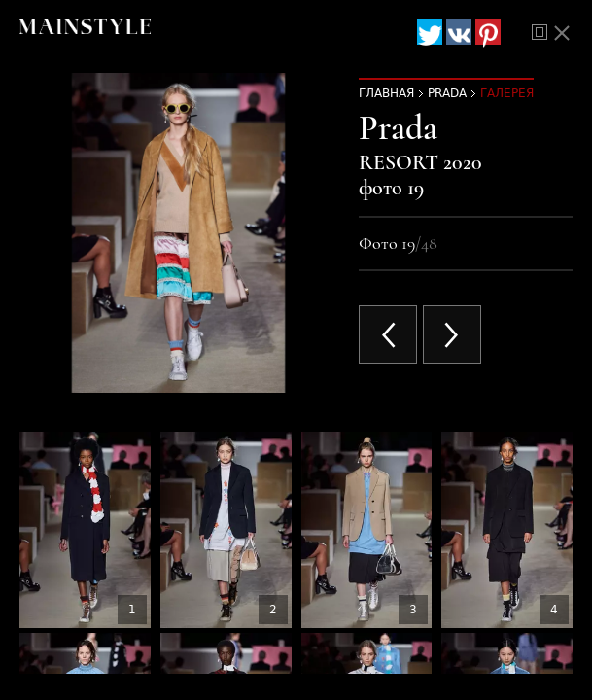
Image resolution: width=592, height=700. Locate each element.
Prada (447, 93)
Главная (386, 93)
